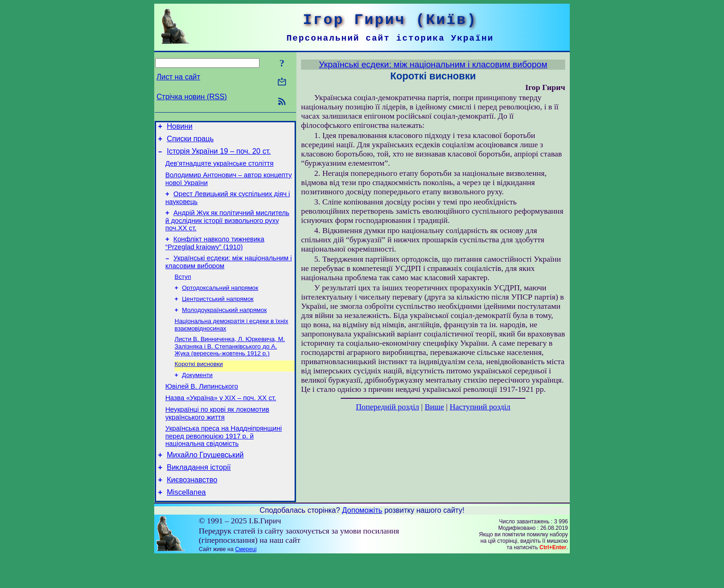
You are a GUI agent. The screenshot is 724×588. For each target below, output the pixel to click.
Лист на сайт (178, 77)
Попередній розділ (388, 407)
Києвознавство (192, 509)
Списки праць (190, 141)
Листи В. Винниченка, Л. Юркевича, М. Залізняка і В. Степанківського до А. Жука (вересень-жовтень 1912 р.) (230, 364)
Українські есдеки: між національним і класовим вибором (433, 64)
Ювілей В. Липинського (202, 408)
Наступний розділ (480, 407)
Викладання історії (199, 495)
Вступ (183, 290)
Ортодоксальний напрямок (220, 302)
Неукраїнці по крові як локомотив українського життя (217, 437)
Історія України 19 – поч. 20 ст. (219, 155)
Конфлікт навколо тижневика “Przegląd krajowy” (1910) (215, 254)
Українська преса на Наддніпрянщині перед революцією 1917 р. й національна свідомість (223, 461)
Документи (197, 395)
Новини (180, 128)
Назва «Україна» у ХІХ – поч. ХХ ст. (221, 420)
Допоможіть (362, 541)
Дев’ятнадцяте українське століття (220, 169)
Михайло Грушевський (205, 482)
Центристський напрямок (218, 314)
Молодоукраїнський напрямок (224, 326)
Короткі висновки (199, 383)
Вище (434, 407)
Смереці (246, 580)
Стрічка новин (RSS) (192, 97)
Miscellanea (186, 523)
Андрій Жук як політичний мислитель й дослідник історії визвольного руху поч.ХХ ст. (227, 230)
